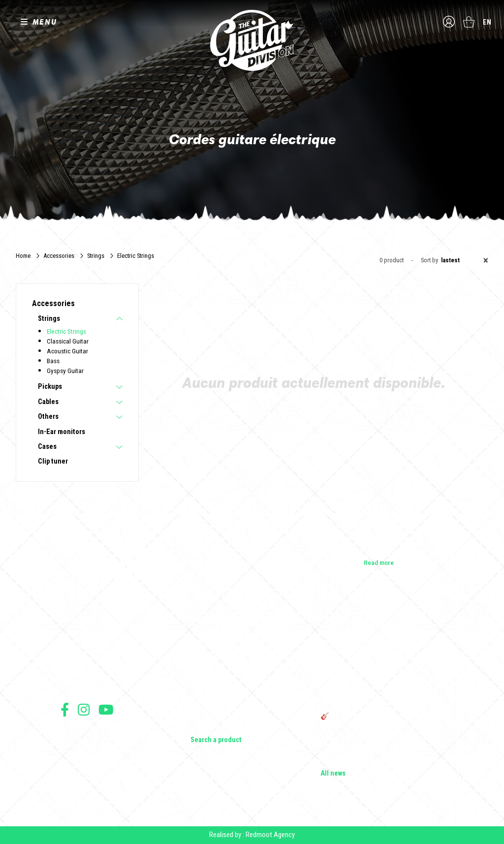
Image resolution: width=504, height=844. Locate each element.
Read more (379, 563)
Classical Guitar (68, 341)
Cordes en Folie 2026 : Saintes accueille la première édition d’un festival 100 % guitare (381, 648)
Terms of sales (79, 744)
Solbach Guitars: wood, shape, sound (373, 760)
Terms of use (77, 734)
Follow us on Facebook (65, 709)
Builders (72, 644)
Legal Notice (76, 755)
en (487, 22)
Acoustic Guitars (214, 657)
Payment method (81, 777)
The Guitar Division (252, 40)
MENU (45, 22)
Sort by (429, 261)
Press (69, 685)
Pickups (50, 387)
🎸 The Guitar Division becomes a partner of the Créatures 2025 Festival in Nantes (379, 720)
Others (48, 417)
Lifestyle (203, 726)
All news (333, 774)
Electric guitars (212, 644)
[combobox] (463, 260)
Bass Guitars (208, 671)
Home (23, 256)
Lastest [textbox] (465, 260)
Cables (48, 402)
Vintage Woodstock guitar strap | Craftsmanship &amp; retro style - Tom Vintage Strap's (375, 673)
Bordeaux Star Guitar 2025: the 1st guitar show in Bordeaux (377, 742)
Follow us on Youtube (106, 709)
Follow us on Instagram (84, 709)
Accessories (59, 256)
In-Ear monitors (62, 432)
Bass (53, 361)
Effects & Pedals (214, 699)
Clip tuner (53, 462)
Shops (70, 657)
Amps (199, 685)
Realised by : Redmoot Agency (252, 835)
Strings (96, 256)
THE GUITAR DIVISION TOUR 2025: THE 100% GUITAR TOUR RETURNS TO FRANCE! (381, 699)
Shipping (72, 788)
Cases (47, 447)
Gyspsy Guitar (65, 371)
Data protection (79, 766)
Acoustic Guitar (67, 351)
